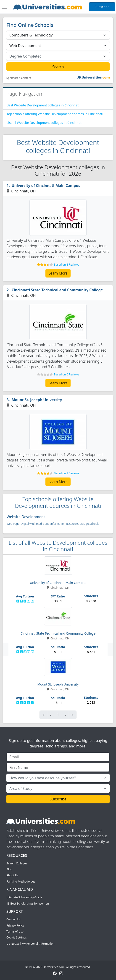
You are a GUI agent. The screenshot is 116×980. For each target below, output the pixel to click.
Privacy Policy (15, 926)
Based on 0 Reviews (66, 374)
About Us (12, 875)
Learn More (58, 273)
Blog (9, 869)
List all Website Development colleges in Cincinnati (44, 123)
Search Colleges (17, 863)
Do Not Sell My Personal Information (30, 944)
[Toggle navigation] (4, 7)
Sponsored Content (19, 78)
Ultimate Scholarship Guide (24, 897)
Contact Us (13, 919)
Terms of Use (15, 931)
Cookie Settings (17, 937)
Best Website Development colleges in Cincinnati (43, 105)
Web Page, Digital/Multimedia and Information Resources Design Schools (53, 524)
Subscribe (102, 7)
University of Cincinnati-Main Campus (46, 186)
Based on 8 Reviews (66, 265)
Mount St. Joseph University (37, 400)
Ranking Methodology (21, 881)
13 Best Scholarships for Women (28, 904)
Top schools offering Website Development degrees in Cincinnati (55, 114)
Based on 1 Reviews (66, 473)
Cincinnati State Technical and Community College (57, 290)
